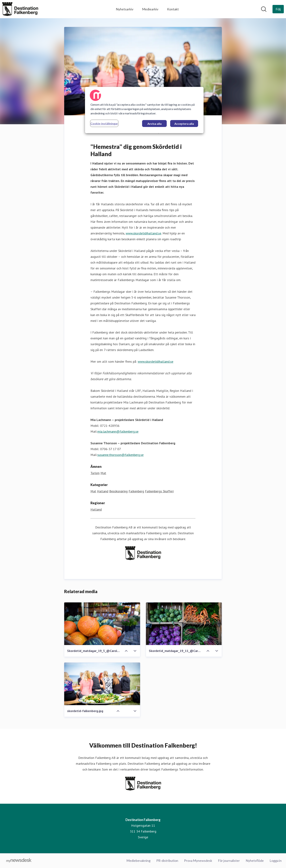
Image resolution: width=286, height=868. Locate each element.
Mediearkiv (150, 9)
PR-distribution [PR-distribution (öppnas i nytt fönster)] (167, 861)
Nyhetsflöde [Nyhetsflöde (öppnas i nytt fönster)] (255, 861)
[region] (144, 110)
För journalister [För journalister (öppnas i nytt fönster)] (229, 861)
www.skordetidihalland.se (143, 233)
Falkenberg (136, 491)
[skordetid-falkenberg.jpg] (102, 684)
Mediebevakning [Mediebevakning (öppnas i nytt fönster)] (138, 861)
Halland (103, 491)
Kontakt (173, 9)
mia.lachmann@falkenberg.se (118, 432)
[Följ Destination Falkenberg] (278, 9)
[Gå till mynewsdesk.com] (19, 861)
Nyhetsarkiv (125, 9)
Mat (103, 473)
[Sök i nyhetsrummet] (264, 9)
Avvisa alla (154, 124)
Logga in (276, 861)
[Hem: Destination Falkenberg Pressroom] (20, 9)
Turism (95, 473)
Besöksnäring (118, 491)
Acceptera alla (184, 124)
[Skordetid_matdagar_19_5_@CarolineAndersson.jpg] (102, 624)
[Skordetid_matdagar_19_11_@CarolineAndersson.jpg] (184, 624)
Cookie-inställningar (104, 123)
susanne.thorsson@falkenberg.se (120, 455)
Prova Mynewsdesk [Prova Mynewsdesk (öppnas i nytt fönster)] (198, 861)
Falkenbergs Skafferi (159, 491)
